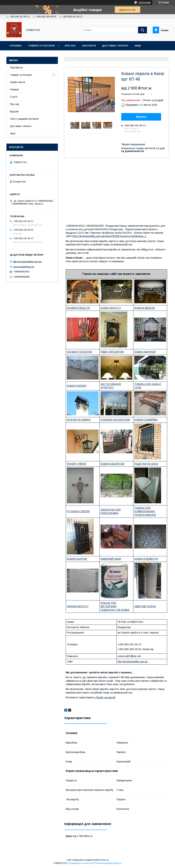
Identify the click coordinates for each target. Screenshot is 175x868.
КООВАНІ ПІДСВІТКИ (79, 352)
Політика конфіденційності (108, 863)
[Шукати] (142, 30)
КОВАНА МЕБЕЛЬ (145, 308)
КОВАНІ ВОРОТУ (111, 308)
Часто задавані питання (24, 119)
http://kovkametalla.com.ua (132, 662)
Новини (14, 89)
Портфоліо (16, 68)
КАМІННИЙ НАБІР (111, 559)
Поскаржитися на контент (80, 863)
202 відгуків (145, 3)
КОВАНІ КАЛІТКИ (77, 559)
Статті (14, 97)
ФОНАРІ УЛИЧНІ (77, 464)
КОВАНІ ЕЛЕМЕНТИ (146, 559)
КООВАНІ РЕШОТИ (78, 308)
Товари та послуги (41, 46)
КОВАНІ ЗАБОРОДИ (112, 464)
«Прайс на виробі (105, 697)
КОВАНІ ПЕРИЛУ (77, 386)
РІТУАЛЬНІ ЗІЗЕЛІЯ (78, 511)
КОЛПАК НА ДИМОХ (79, 420)
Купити (141, 117)
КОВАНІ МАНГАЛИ (145, 352)
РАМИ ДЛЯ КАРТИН (112, 352)
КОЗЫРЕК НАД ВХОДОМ (115, 420)
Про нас (70, 46)
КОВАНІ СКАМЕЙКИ (146, 420)
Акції (138, 46)
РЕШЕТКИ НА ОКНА (146, 464)
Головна (16, 46)
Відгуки (14, 111)
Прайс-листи (17, 82)
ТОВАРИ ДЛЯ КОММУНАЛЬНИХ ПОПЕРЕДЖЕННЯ (145, 511)
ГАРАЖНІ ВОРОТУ (78, 606)
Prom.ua (104, 860)
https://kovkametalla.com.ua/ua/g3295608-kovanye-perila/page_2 (109, 236)
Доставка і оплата (115, 46)
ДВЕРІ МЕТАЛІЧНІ (145, 606)
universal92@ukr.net (24, 267)
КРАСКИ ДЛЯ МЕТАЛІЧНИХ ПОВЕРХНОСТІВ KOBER (115, 606)
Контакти (89, 46)
